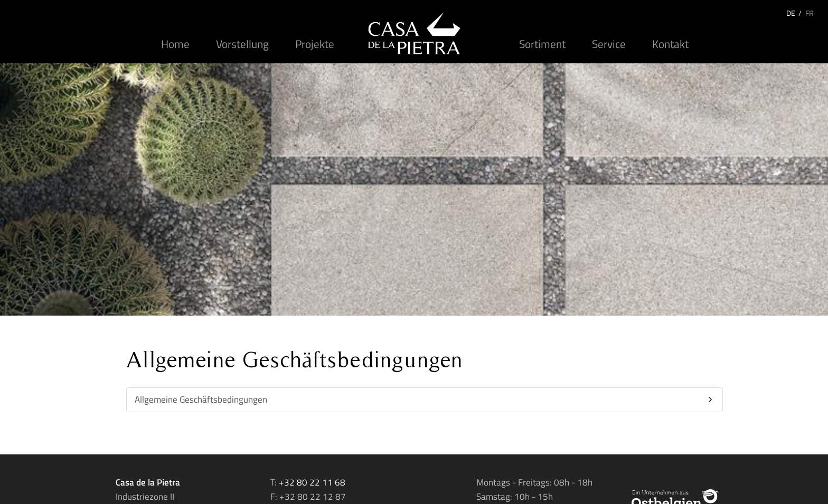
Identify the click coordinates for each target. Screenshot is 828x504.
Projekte (315, 44)
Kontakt (670, 44)
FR (810, 13)
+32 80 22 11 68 (312, 482)
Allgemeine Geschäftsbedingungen (201, 400)
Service (609, 44)
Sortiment (542, 44)
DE (791, 13)
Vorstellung (242, 44)
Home (175, 44)
